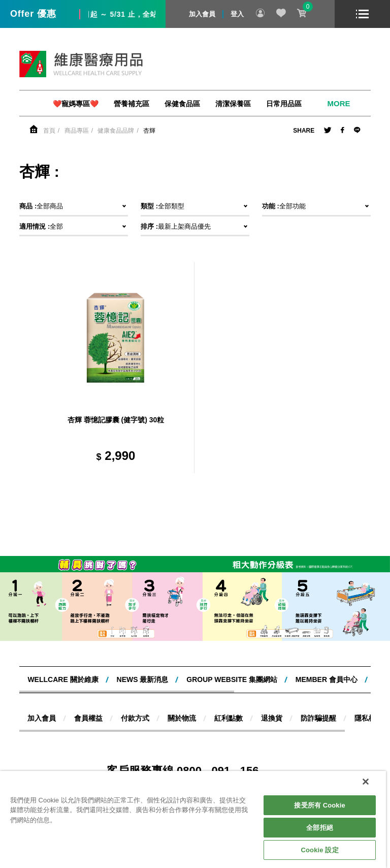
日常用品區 (284, 104)
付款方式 (135, 718)
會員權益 (88, 718)
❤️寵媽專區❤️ (76, 104)
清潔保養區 (233, 104)
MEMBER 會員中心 (327, 679)
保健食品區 (182, 104)
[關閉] (366, 782)
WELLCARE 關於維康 (63, 679)
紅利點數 (229, 718)
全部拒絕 (320, 828)
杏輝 (149, 131)
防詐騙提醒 (318, 718)
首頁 (49, 131)
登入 (237, 14)
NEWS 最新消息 (143, 679)
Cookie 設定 (320, 850)
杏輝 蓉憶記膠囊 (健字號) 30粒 (116, 420)
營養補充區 (132, 104)
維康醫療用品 (81, 64)
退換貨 (272, 718)
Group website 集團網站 (232, 679)
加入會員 (202, 14)
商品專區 (77, 131)
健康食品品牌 (116, 131)
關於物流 (182, 718)
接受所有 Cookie (319, 805)
